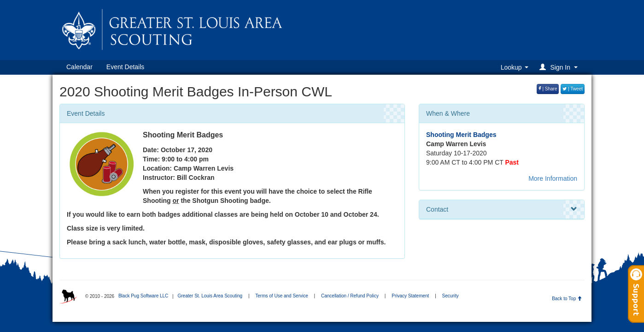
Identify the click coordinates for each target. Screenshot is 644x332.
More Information (553, 178)
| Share (548, 89)
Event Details (125, 67)
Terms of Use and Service (282, 296)
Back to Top (567, 299)
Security (451, 296)
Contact (502, 209)
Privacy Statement (410, 296)
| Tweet (573, 89)
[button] (560, 67)
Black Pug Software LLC (143, 296)
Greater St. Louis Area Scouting (210, 296)
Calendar (79, 67)
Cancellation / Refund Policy (350, 296)
